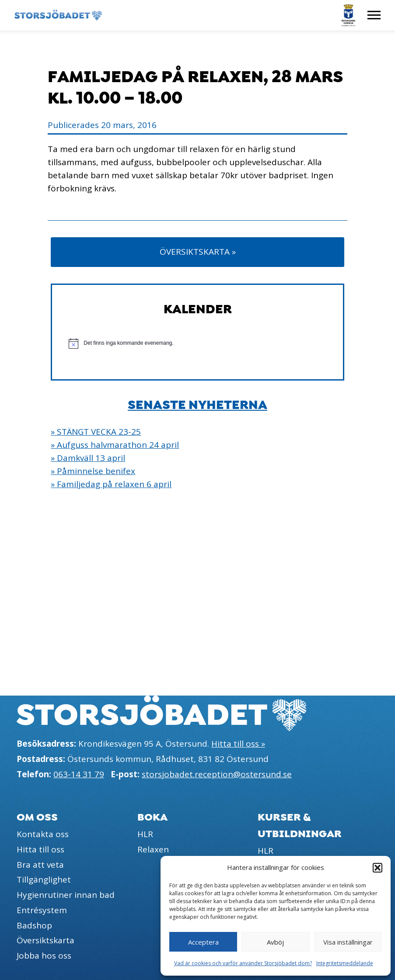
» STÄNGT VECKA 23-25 (96, 432)
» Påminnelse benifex (93, 471)
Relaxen (153, 849)
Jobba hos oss (44, 956)
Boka (152, 817)
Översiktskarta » (198, 252)
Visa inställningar (348, 942)
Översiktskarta (45, 940)
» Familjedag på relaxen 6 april (111, 484)
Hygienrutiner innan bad (66, 895)
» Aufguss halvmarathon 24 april (115, 445)
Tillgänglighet (44, 880)
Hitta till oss (40, 849)
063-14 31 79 (79, 774)
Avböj (275, 942)
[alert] (197, 343)
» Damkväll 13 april (88, 458)
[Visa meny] (374, 15)
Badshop (34, 925)
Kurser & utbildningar (300, 825)
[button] (378, 868)
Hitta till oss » (238, 744)
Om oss (37, 817)
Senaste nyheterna (197, 405)
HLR (145, 834)
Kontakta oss (43, 834)
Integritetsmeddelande (345, 963)
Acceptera (203, 942)
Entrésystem (42, 910)
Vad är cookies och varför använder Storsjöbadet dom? (243, 963)
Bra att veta (40, 865)
